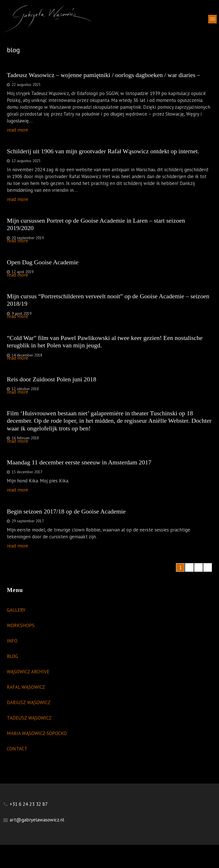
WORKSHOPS (21, 625)
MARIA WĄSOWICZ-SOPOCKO (37, 733)
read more (18, 130)
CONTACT (17, 749)
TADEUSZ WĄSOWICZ (29, 718)
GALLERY (16, 610)
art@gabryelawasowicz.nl (37, 820)
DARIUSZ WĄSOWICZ (29, 702)
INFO (12, 641)
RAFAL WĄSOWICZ (26, 687)
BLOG (12, 656)
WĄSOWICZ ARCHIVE (28, 672)
